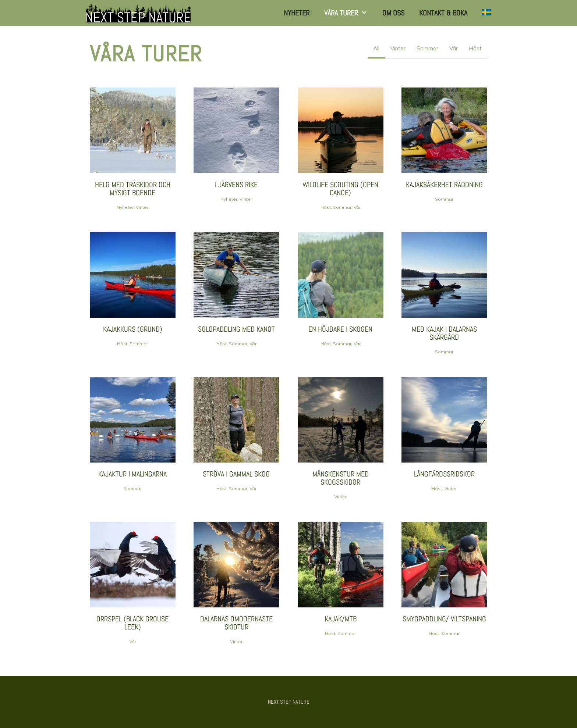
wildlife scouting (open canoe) (340, 189)
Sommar (427, 48)
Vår (454, 48)
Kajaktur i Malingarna (132, 474)
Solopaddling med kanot (236, 329)
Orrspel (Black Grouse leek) (132, 623)
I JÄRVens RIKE (236, 185)
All (376, 48)
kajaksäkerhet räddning (444, 185)
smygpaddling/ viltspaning (444, 619)
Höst (475, 48)
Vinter (398, 48)
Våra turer (350, 13)
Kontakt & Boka (443, 13)
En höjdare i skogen (340, 329)
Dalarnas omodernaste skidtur (236, 623)
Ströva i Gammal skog (236, 474)
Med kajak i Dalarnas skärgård (444, 333)
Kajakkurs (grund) (133, 329)
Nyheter (297, 13)
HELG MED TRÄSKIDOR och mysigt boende (133, 189)
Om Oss (393, 13)
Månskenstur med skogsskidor (341, 478)
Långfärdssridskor (444, 474)
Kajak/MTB (341, 619)
